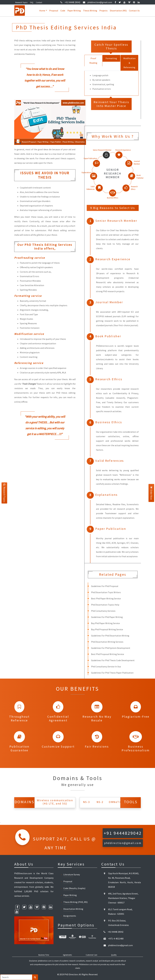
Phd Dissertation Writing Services (107, 642)
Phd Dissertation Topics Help (105, 605)
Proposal (54, 11)
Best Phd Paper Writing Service (106, 598)
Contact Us (134, 11)
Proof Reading (93, 61)
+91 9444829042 (123, 833)
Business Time (44, 955)
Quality (114, 955)
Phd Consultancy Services (103, 611)
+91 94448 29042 (70, 2)
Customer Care (91, 955)
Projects (103, 11)
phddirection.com (45, 961)
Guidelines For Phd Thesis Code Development (113, 660)
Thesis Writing (90, 11)
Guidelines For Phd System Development (111, 648)
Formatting (111, 58)
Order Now (151, 493)
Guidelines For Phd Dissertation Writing (110, 636)
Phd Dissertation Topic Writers (106, 592)
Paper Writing (74, 11)
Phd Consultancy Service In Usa (106, 666)
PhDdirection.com (86, 964)
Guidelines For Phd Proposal (105, 586)
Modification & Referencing (129, 63)
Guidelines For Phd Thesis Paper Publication (112, 673)
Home (42, 11)
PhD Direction (71, 974)
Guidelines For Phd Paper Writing (107, 617)
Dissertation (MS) (118, 11)
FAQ (32, 2)
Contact (39, 2)
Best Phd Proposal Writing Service (108, 654)
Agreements (67, 955)
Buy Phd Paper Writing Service (105, 623)
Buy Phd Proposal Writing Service (107, 629)
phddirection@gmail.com (97, 2)
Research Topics (21, 2)
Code (63, 11)
